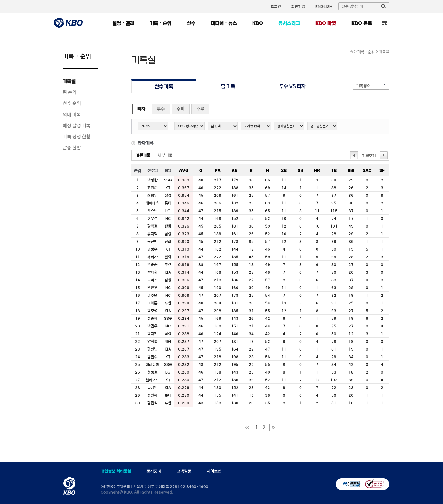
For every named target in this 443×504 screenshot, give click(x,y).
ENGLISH (324, 6)
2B (284, 170)
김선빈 (152, 349)
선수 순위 (72, 103)
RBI (351, 170)
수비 (181, 109)
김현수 (152, 357)
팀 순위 (70, 92)
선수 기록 (164, 86)
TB (334, 170)
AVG (184, 170)
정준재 (152, 318)
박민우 (152, 288)
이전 (354, 155)
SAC (367, 170)
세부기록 (165, 155)
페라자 (152, 257)
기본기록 (143, 155)
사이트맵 (214, 471)
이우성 (152, 218)
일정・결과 (123, 23)
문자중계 (154, 471)
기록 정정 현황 (77, 137)
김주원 (152, 295)
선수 (191, 23)
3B (301, 170)
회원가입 (298, 6)
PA (218, 170)
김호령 (152, 311)
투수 (161, 109)
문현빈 (152, 241)
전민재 (152, 395)
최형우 (152, 195)
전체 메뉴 (384, 23)
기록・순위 (160, 23)
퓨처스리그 (289, 23)
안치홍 (152, 341)
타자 (141, 109)
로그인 (276, 6)
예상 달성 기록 (77, 125)
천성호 (152, 372)
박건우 (152, 326)
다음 (384, 155)
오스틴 (152, 211)
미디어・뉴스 (224, 23)
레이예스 (152, 203)
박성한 (152, 180)
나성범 (152, 387)
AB (235, 170)
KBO (258, 23)
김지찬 (152, 334)
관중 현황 (72, 148)
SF (382, 170)
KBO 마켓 (326, 23)
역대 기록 (72, 114)
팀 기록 (228, 86)
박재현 (152, 272)
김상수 (152, 249)
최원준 (152, 188)
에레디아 (152, 364)
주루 (200, 109)
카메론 (152, 303)
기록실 (69, 81)
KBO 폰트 (362, 23)
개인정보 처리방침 (116, 471)
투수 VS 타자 (292, 86)
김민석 (152, 403)
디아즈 (152, 280)
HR (317, 170)
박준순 (152, 264)
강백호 (152, 226)
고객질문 (184, 471)
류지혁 (152, 234)
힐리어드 (152, 380)
